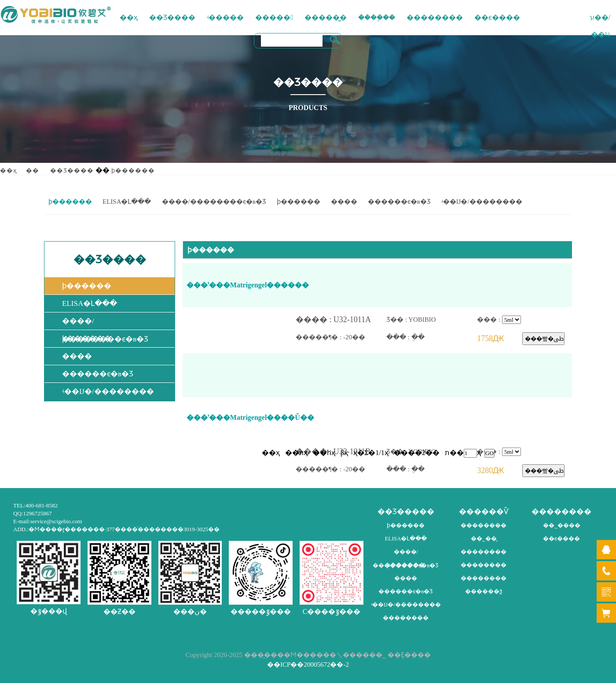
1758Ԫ (500, 339)
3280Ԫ (500, 471)
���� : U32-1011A (341, 320)
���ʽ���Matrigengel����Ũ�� (250, 417)
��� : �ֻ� (432, 337)
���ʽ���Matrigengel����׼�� (248, 285)
